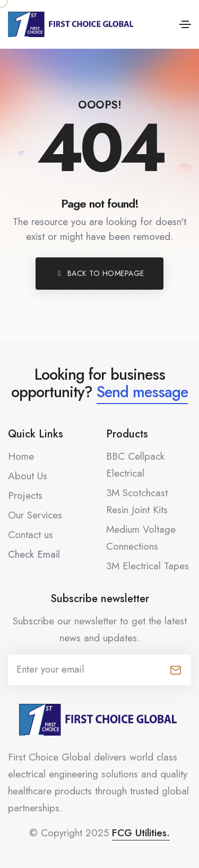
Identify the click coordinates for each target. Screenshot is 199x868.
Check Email (34, 554)
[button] (99, 274)
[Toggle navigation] (185, 24)
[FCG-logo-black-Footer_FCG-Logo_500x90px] (100, 720)
